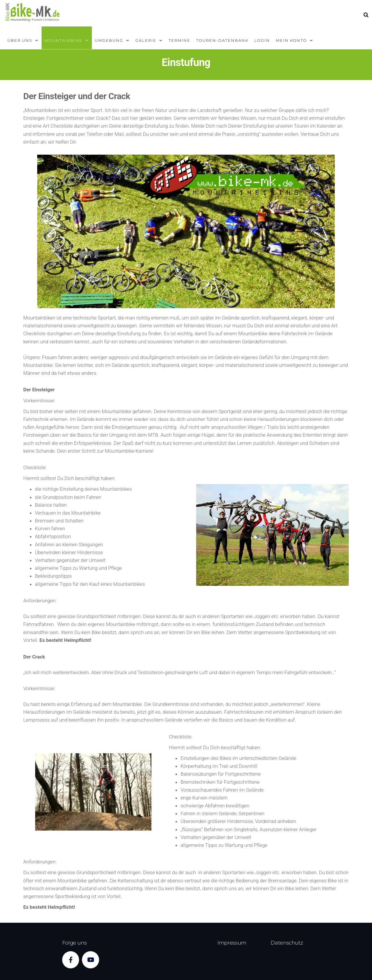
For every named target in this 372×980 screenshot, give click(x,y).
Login (262, 40)
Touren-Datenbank (222, 40)
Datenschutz (287, 943)
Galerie (146, 40)
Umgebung (109, 40)
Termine (179, 40)
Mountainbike (64, 40)
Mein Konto (291, 40)
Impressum (232, 943)
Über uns (20, 40)
